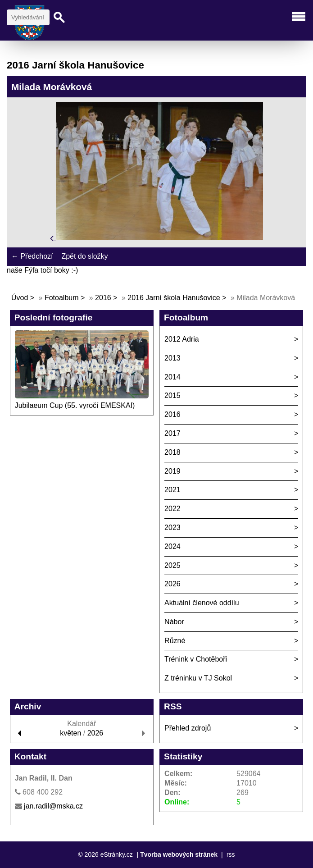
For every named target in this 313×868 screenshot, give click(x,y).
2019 (172, 471)
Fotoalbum (62, 298)
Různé (175, 641)
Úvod (20, 298)
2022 (172, 509)
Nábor (174, 622)
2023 (172, 528)
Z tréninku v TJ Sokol (198, 678)
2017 (172, 433)
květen (70, 733)
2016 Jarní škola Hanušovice (174, 298)
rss (231, 854)
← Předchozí (32, 256)
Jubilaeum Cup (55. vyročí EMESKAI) (75, 405)
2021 (172, 490)
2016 (103, 298)
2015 (172, 395)
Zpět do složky (84, 256)
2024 (172, 546)
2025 (172, 565)
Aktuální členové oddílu (202, 603)
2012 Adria (182, 339)
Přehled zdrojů (188, 728)
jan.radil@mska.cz (53, 806)
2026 (172, 584)
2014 (172, 377)
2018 (172, 452)
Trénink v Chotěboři (196, 659)
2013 (172, 358)
